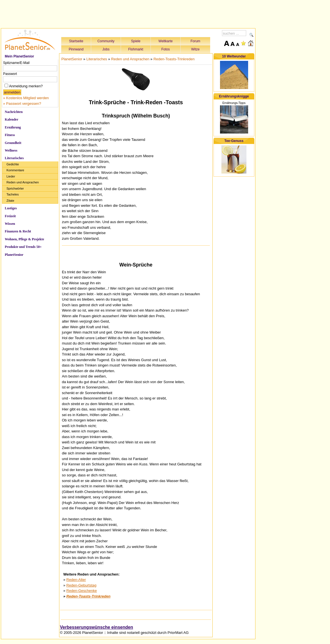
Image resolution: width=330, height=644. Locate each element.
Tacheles (13, 194)
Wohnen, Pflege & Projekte (24, 239)
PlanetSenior (14, 255)
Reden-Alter (76, 580)
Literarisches (14, 158)
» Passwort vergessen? (22, 104)
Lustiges (11, 208)
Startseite (76, 41)
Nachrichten (14, 112)
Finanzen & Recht (18, 231)
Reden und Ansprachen (23, 182)
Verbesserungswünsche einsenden (96, 627)
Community (106, 41)
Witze (196, 49)
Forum (195, 41)
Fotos (165, 49)
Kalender (12, 119)
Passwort (10, 74)
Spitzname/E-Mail (16, 63)
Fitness (10, 135)
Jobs (106, 49)
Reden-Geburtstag (81, 585)
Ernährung (13, 127)
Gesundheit (13, 143)
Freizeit (10, 216)
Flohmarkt (136, 49)
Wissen (10, 224)
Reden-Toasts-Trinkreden (174, 59)
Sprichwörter (15, 188)
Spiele (136, 41)
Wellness (11, 150)
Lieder (11, 176)
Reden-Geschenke (82, 591)
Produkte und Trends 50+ (23, 247)
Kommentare (15, 170)
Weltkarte (165, 41)
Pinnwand (76, 49)
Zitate (10, 201)
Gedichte (13, 164)
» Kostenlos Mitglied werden (26, 98)
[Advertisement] (128, 13)
